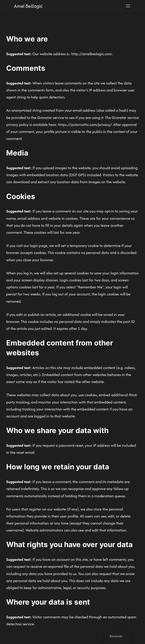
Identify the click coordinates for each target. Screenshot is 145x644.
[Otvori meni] (128, 6)
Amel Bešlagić (28, 6)
